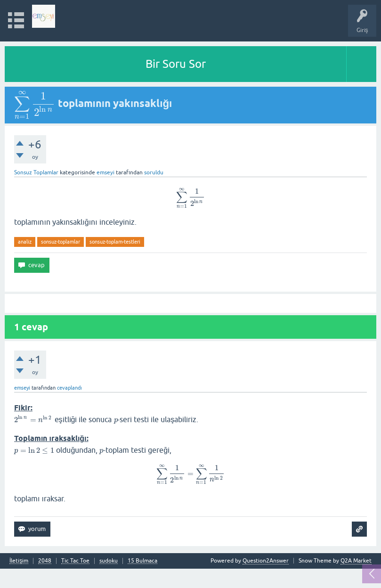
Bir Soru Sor (176, 64)
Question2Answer (266, 561)
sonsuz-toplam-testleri (115, 242)
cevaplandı (69, 388)
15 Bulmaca (142, 561)
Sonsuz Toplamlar (36, 172)
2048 (45, 561)
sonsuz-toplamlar (61, 242)
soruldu (154, 172)
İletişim (19, 561)
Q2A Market (356, 561)
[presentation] (35, 103)
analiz (25, 242)
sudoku (109, 561)
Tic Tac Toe (75, 561)
